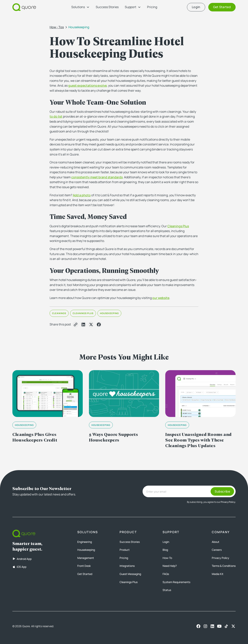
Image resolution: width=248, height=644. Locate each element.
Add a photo (82, 195)
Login (166, 542)
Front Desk (84, 566)
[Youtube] (219, 626)
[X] (233, 626)
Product (125, 550)
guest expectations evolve (87, 85)
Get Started (85, 574)
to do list (56, 116)
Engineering (85, 542)
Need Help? (170, 566)
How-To (167, 558)
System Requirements (176, 582)
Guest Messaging (130, 574)
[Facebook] (198, 626)
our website (161, 298)
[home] (24, 7)
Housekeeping (86, 550)
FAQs (166, 574)
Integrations (127, 566)
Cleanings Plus (178, 226)
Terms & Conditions (224, 566)
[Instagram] (205, 626)
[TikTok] (226, 626)
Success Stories (107, 7)
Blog (165, 550)
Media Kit (218, 574)
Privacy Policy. (228, 502)
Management (86, 558)
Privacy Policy (220, 558)
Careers (217, 550)
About (216, 542)
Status (167, 590)
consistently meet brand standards (97, 177)
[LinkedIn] (212, 626)
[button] (80, 7)
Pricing (152, 7)
